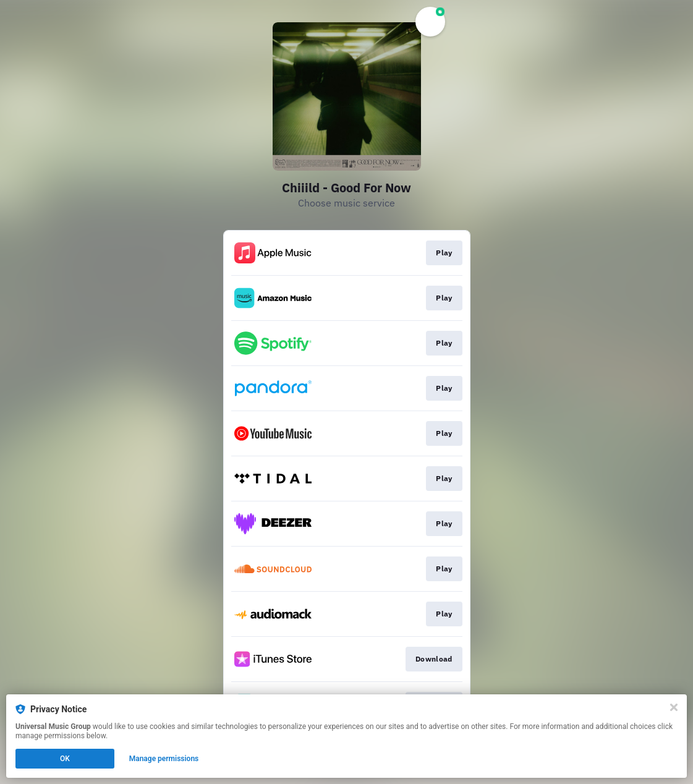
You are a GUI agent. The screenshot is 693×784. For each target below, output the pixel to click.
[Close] (674, 707)
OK (65, 759)
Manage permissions (164, 759)
